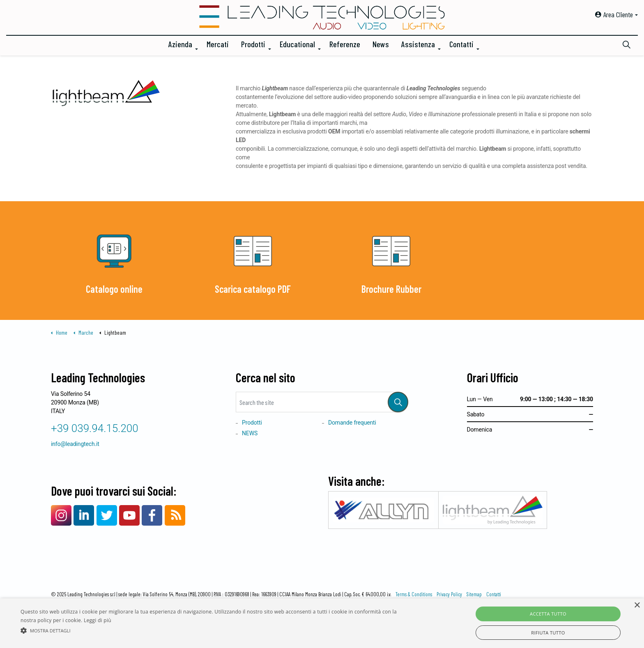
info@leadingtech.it (75, 444)
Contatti (461, 44)
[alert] (322, 623)
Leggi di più (98, 620)
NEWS (250, 433)
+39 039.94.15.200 (95, 428)
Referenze (345, 44)
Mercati (218, 44)
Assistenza (418, 44)
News (381, 44)
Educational (297, 44)
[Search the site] (322, 402)
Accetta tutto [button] (548, 614)
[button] (398, 402)
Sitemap (474, 594)
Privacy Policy (449, 594)
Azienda (180, 44)
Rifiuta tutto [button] (548, 633)
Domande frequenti (352, 423)
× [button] (637, 605)
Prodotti (253, 44)
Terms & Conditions (414, 594)
